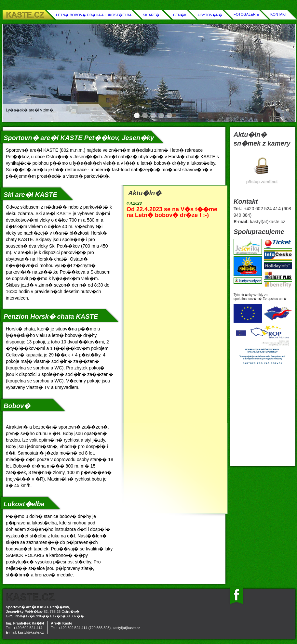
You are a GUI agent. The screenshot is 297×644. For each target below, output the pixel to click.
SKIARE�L (152, 15)
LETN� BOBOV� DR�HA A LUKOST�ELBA (94, 15)
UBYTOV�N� (210, 15)
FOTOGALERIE (246, 14)
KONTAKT (279, 14)
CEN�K (180, 15)
